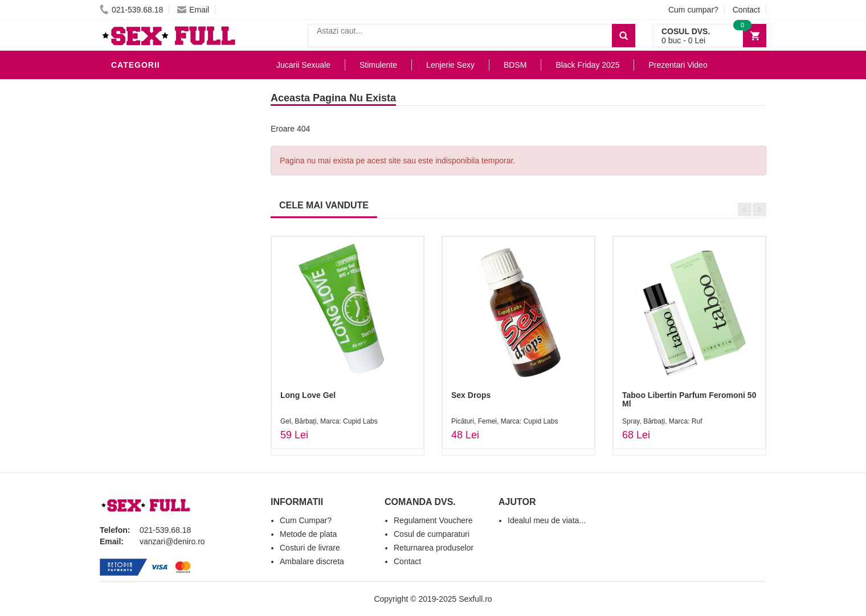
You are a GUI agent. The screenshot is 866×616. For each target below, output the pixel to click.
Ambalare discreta (312, 561)
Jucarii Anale (145, 224)
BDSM (126, 207)
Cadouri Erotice (151, 276)
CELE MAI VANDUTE (324, 205)
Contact (746, 10)
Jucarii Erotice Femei (162, 258)
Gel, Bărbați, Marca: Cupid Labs (329, 421)
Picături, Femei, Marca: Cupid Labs (505, 421)
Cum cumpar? (693, 10)
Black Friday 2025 (154, 327)
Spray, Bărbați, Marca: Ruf (662, 421)
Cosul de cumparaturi (432, 534)
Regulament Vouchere (433, 520)
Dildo (126, 190)
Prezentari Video (153, 344)
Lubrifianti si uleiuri (161, 139)
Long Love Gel (308, 395)
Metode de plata (308, 534)
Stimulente (378, 65)
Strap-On (135, 241)
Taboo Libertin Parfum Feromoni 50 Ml (689, 399)
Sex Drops (471, 395)
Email (193, 10)
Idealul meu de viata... (547, 520)
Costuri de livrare (310, 548)
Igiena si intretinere (160, 156)
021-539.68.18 (131, 10)
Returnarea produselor (434, 548)
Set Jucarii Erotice (158, 293)
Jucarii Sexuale (303, 65)
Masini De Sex (144, 310)
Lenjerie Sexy (145, 173)
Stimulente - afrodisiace (170, 88)
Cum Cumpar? (306, 520)
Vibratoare (140, 122)
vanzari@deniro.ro (172, 541)
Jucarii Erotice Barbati (168, 105)
